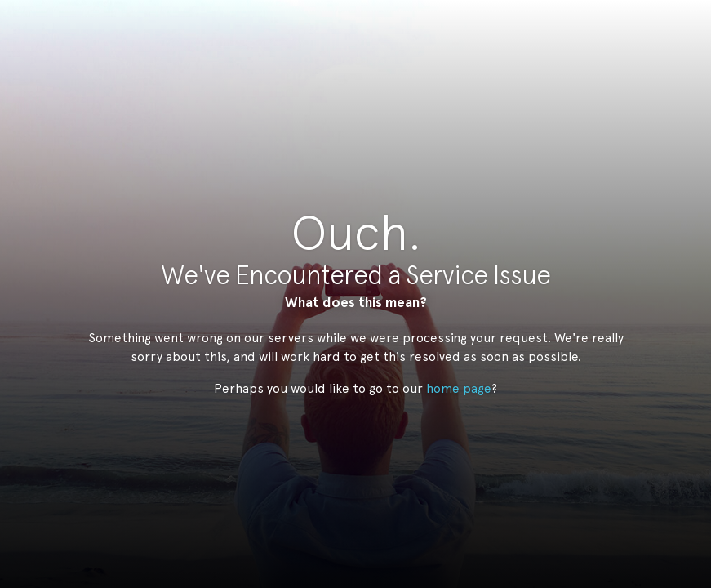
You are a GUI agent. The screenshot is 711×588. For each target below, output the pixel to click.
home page (459, 388)
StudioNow (344, 93)
